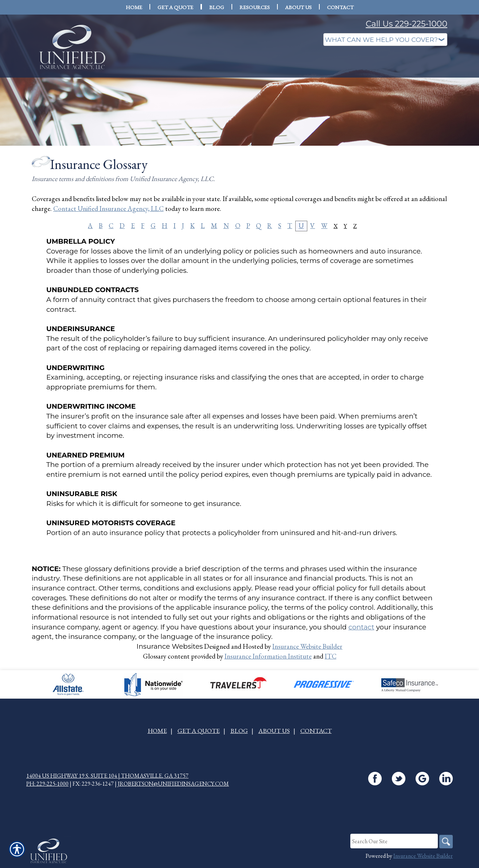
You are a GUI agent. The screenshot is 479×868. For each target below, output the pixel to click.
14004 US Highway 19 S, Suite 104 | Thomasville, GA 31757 (107, 776)
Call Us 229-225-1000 (406, 24)
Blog (239, 731)
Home (157, 731)
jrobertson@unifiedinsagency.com (173, 784)
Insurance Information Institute (268, 656)
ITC (331, 656)
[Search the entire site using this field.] (393, 841)
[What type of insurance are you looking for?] (385, 40)
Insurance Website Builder (307, 646)
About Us (274, 731)
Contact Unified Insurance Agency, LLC (108, 209)
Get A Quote (199, 731)
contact (361, 627)
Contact (316, 731)
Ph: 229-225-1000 (47, 784)
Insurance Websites (170, 646)
